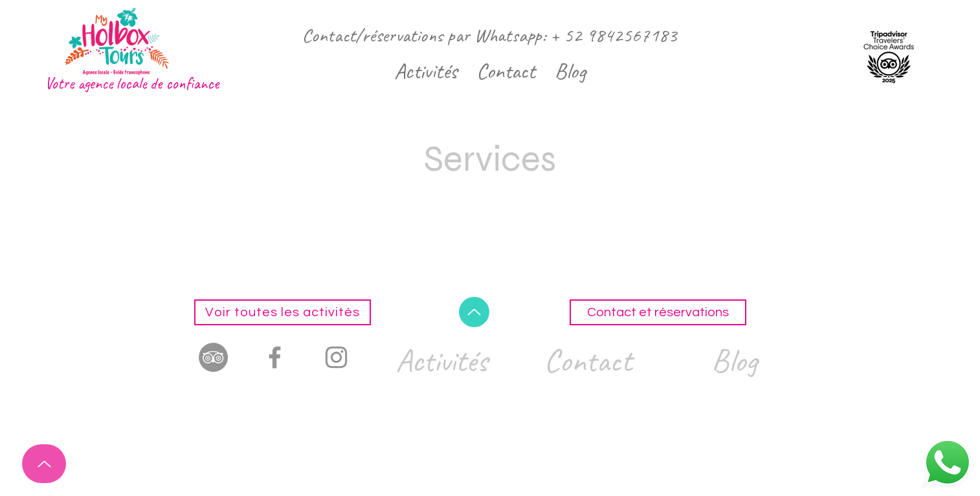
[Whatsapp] (948, 462)
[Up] (44, 464)
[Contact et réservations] (658, 312)
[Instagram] (336, 357)
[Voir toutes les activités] (283, 312)
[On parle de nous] (213, 357)
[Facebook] (275, 357)
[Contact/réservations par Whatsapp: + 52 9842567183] (490, 35)
